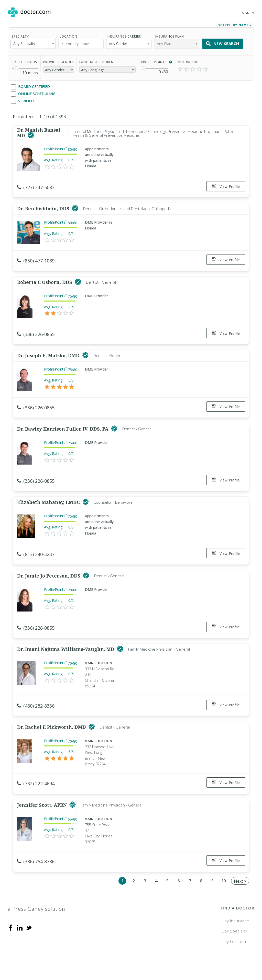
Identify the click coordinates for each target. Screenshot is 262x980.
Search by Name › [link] (235, 23)
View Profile (226, 185)
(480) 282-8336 (36, 689)
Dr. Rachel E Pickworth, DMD (52, 708)
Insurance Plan (170, 35)
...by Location (234, 918)
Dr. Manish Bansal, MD (39, 131)
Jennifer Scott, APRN (43, 784)
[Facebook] (11, 904)
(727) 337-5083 (36, 186)
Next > (240, 858)
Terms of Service (163, 959)
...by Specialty (234, 908)
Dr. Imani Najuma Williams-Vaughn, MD (66, 632)
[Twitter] (29, 904)
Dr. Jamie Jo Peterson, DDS (49, 561)
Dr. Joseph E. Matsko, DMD (49, 347)
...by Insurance (235, 898)
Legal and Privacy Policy (113, 959)
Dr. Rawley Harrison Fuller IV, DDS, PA (63, 419)
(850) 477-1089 (36, 257)
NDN (250, 959)
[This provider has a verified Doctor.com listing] (31, 134)
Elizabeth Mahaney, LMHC (49, 490)
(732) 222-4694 (36, 765)
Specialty (20, 35)
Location (68, 35)
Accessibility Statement (213, 959)
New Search (223, 42)
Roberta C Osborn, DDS (45, 276)
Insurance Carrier (124, 35)
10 (224, 858)
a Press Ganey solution (36, 886)
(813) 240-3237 (36, 542)
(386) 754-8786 (36, 841)
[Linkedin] (20, 904)
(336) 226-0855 (36, 328)
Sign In (248, 13)
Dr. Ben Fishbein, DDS (44, 205)
